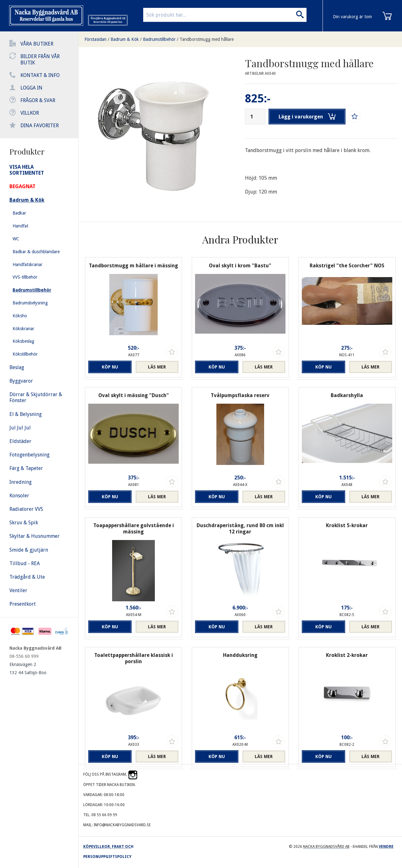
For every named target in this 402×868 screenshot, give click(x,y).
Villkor (30, 113)
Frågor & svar (38, 100)
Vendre (386, 847)
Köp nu (110, 367)
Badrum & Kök (125, 39)
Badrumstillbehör (159, 39)
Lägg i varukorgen (307, 117)
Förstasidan (95, 39)
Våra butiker (37, 44)
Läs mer (157, 367)
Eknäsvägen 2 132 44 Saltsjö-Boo (28, 669)
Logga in (31, 88)
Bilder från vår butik (40, 60)
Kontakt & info (40, 75)
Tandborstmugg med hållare (207, 39)
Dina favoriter (40, 126)
